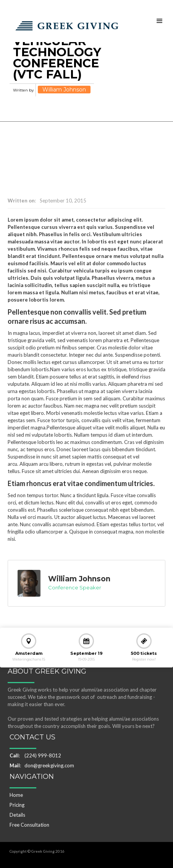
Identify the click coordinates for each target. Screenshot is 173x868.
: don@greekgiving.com (42, 765)
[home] (65, 24)
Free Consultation (29, 825)
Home (16, 795)
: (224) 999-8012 (35, 755)
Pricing (17, 805)
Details (17, 815)
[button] (160, 21)
